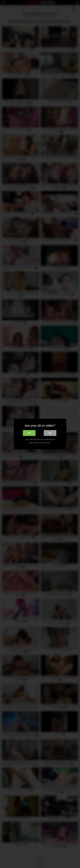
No (50, 433)
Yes (29, 433)
